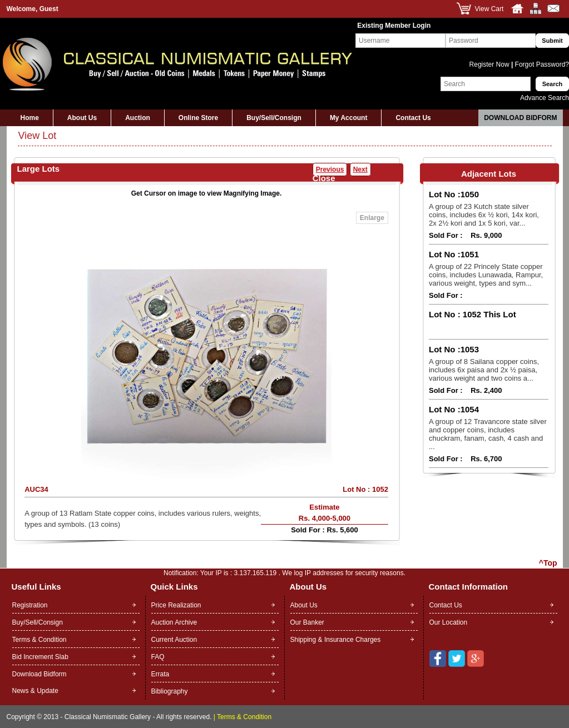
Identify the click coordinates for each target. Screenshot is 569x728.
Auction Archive (174, 622)
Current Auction (174, 640)
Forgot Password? (541, 64)
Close (324, 178)
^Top (548, 563)
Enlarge (372, 218)
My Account (349, 118)
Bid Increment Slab (40, 657)
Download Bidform (520, 118)
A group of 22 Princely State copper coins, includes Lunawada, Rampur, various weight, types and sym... (486, 275)
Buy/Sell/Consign (274, 118)
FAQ (158, 657)
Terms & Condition (39, 640)
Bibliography (170, 691)
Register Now (490, 64)
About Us (82, 118)
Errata (160, 674)
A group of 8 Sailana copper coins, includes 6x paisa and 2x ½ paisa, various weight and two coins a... (484, 370)
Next (360, 169)
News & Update (35, 691)
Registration (30, 605)
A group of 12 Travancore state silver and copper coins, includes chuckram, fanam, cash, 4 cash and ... (488, 434)
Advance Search (545, 98)
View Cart (489, 9)
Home (30, 118)
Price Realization (176, 605)
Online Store (198, 118)
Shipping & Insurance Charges (336, 640)
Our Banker (307, 622)
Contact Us (413, 118)
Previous (330, 169)
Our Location (449, 622)
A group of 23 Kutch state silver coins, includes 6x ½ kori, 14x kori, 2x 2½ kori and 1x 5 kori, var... (484, 215)
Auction (138, 118)
